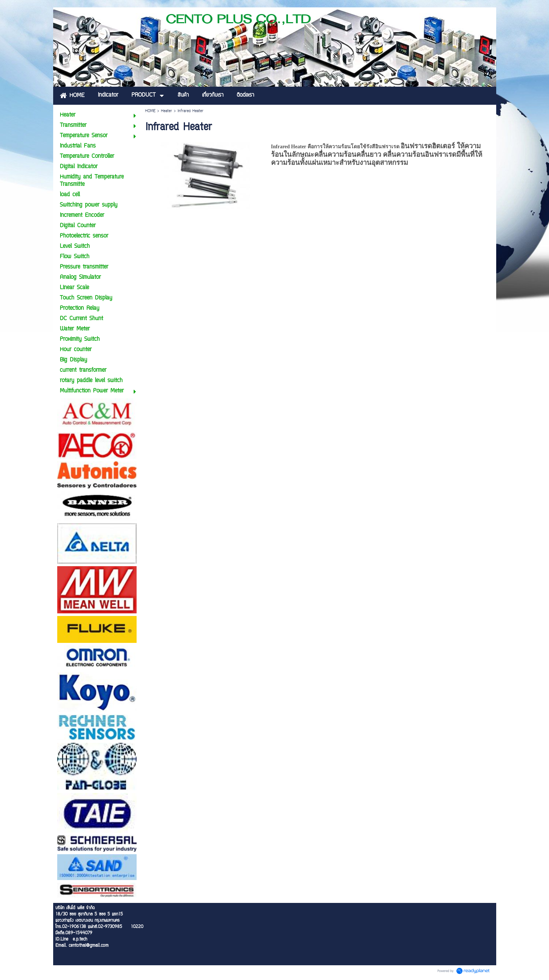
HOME (150, 111)
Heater (167, 111)
